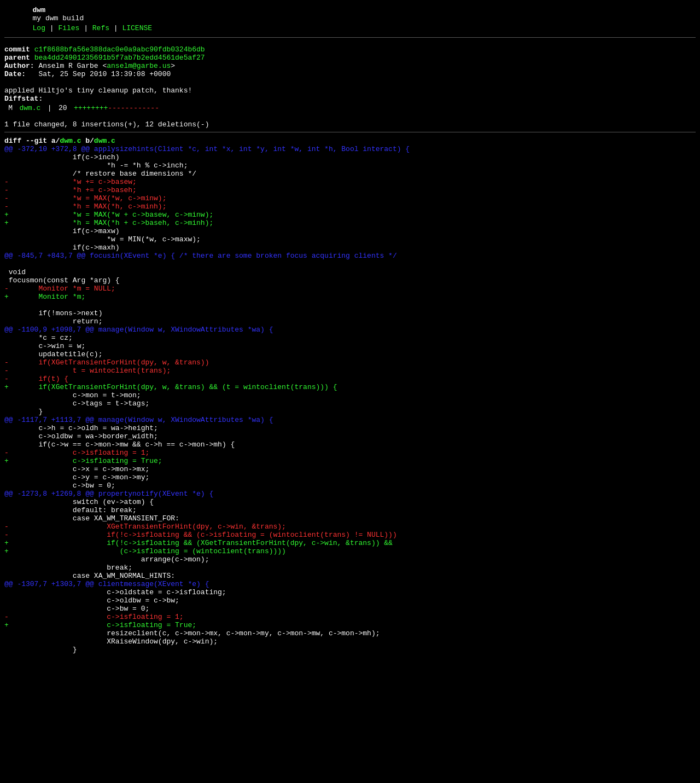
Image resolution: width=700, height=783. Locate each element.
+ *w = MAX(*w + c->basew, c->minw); (109, 249)
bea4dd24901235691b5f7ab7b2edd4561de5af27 (120, 64)
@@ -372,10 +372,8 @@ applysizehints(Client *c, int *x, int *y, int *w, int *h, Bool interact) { (207, 170)
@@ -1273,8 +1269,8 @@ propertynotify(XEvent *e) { (109, 584)
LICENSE (137, 31)
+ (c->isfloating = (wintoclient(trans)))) (145, 653)
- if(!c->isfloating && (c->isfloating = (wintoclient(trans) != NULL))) (201, 633)
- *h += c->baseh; (71, 219)
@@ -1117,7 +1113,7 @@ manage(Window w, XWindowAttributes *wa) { (139, 495)
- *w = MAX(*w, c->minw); (85, 229)
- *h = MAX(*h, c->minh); (85, 239)
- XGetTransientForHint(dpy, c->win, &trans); (145, 623)
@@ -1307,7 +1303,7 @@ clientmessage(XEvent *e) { (107, 692)
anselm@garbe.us (139, 74)
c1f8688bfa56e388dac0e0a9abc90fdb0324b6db (120, 54)
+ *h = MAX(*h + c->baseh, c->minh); (109, 259)
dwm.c (30, 124)
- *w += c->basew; (71, 210)
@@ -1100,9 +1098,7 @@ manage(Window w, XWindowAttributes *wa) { (139, 387)
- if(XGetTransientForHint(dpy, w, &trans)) (107, 426)
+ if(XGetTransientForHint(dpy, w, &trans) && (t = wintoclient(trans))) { (171, 456)
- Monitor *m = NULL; (60, 338)
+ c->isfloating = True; (83, 544)
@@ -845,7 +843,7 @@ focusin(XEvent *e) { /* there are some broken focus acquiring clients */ (201, 298)
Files (69, 31)
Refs (101, 31)
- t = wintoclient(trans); (87, 436)
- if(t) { (36, 446)
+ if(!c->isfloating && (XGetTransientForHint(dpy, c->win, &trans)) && (199, 643)
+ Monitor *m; (45, 347)
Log (39, 31)
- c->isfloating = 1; (77, 535)
